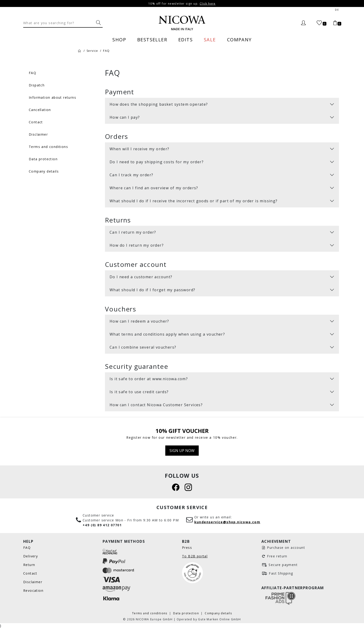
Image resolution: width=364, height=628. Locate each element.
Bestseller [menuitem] (152, 39)
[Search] (59, 23)
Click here (208, 3)
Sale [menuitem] (210, 39)
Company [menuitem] (239, 39)
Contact (30, 573)
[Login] (303, 23)
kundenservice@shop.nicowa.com (227, 522)
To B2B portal (195, 556)
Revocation (33, 590)
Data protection (187, 613)
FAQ (27, 548)
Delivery (31, 556)
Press (187, 548)
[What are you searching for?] (98, 23)
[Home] (79, 51)
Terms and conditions (150, 613)
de (337, 10)
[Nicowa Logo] (182, 23)
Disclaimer (33, 582)
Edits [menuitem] (185, 39)
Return (29, 565)
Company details (218, 613)
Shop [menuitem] (119, 39)
